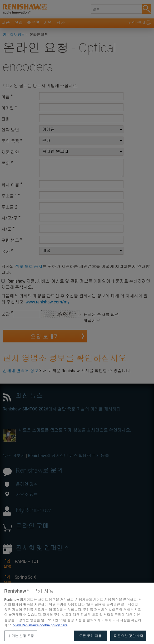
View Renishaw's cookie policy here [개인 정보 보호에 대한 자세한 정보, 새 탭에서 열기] (40, 634)
